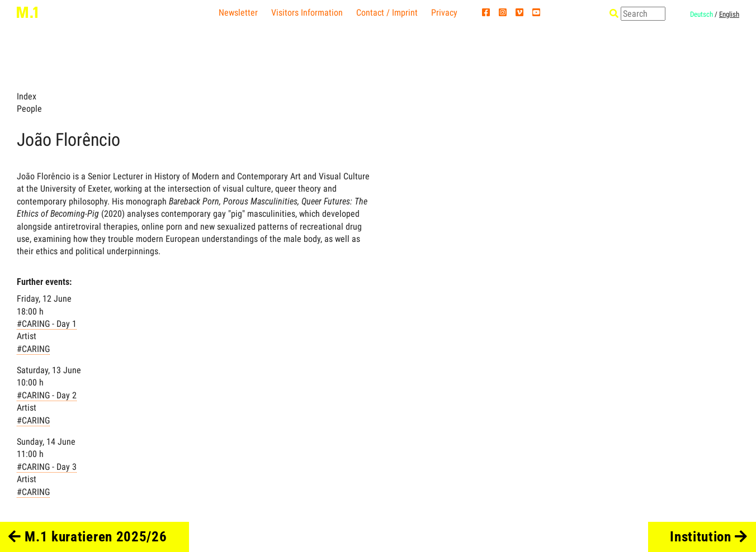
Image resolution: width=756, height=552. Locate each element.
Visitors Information (307, 13)
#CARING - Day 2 (47, 395)
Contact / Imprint (387, 13)
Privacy (444, 13)
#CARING (33, 349)
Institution (709, 537)
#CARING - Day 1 (47, 324)
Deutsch (701, 14)
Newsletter (238, 13)
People (29, 109)
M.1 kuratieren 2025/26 (88, 537)
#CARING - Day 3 (47, 467)
